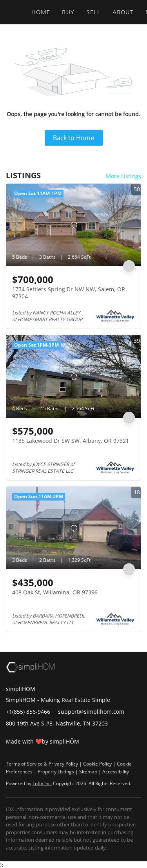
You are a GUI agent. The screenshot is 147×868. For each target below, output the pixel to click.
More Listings (123, 176)
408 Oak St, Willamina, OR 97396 (55, 592)
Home (41, 12)
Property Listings (56, 772)
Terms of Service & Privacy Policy (42, 764)
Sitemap (88, 772)
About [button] (123, 12)
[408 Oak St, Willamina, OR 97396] (73, 528)
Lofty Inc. (42, 783)
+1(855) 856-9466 (28, 712)
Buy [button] (68, 12)
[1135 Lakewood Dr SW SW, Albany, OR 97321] (73, 376)
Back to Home (73, 138)
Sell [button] (93, 12)
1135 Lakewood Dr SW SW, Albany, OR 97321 (71, 441)
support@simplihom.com (91, 712)
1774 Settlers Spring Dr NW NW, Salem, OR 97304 (69, 293)
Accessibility (116, 772)
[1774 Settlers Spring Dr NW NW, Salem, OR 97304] (73, 225)
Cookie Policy (97, 764)
